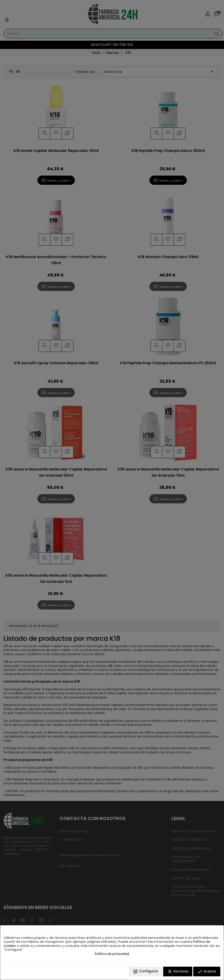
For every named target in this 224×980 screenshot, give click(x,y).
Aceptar (207, 971)
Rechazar (178, 971)
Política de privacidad (112, 954)
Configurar (146, 971)
